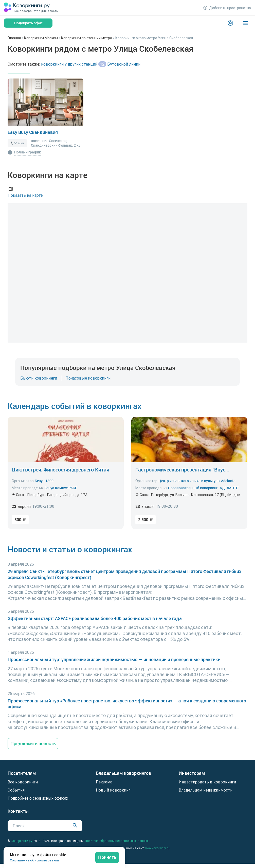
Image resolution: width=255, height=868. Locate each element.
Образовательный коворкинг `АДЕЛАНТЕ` (204, 488)
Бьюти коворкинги (39, 378)
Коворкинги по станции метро (87, 38)
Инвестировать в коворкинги (207, 782)
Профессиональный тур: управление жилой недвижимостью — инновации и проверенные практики (114, 659)
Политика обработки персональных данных (117, 841)
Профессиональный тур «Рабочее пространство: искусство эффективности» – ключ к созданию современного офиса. (127, 704)
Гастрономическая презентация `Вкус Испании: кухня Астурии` (180, 470)
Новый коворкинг (113, 790)
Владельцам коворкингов (123, 773)
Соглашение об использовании (34, 860)
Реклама (104, 782)
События (16, 790)
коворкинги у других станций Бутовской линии (91, 64)
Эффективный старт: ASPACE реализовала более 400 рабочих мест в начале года (95, 618)
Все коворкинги (23, 782)
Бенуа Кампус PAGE (61, 488)
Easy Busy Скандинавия (33, 132)
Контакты (18, 811)
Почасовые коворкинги (88, 378)
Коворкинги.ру (21, 841)
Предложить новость (33, 743)
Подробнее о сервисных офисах (38, 798)
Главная (14, 38)
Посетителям (22, 773)
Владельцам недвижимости (206, 790)
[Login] (230, 23)
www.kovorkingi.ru (157, 848)
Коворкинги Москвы (41, 38)
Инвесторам (192, 773)
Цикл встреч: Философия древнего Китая (60, 470)
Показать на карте (25, 192)
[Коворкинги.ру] (27, 8)
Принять (107, 857)
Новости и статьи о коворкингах (70, 549)
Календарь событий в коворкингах (75, 406)
